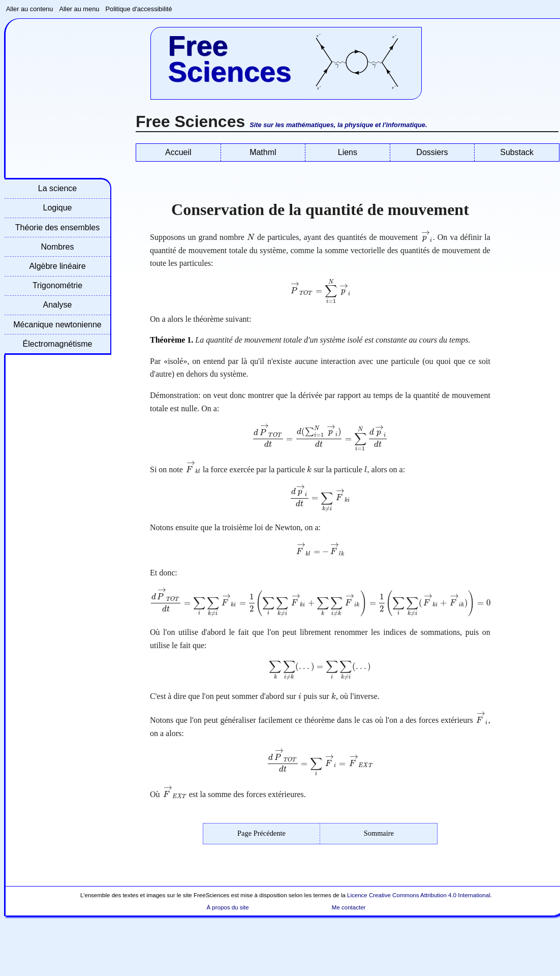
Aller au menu (79, 9)
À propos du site (227, 907)
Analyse (58, 305)
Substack (517, 152)
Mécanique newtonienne (57, 325)
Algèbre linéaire (57, 266)
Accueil (178, 152)
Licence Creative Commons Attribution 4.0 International (419, 895)
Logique (58, 208)
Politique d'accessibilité (139, 9)
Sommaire (379, 833)
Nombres (58, 247)
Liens (348, 152)
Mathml (263, 152)
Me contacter (349, 907)
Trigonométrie (57, 285)
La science (58, 188)
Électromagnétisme (58, 344)
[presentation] (251, 237)
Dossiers (432, 152)
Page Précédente (261, 833)
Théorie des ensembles (57, 227)
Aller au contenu (29, 9)
